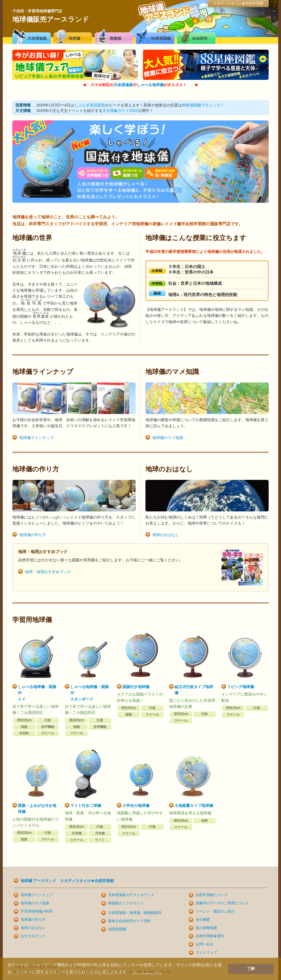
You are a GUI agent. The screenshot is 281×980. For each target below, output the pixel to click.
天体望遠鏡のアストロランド (131, 895)
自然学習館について (212, 895)
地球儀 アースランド (67, 881)
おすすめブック (33, 936)
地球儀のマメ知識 (168, 438)
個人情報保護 (206, 928)
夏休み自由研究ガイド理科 (130, 921)
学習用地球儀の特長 (37, 911)
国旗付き (136, 687)
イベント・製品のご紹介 (215, 911)
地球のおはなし (166, 535)
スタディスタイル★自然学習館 (238, 4)
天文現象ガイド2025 (120, 111)
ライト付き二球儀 (86, 806)
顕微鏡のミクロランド (126, 903)
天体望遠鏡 (123, 85)
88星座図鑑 (117, 929)
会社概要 (203, 920)
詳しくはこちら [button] (147, 972)
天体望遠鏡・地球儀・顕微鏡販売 (135, 913)
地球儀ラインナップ (36, 438)
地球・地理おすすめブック (48, 572)
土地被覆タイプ (194, 806)
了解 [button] (251, 969)
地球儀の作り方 (33, 535)
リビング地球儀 (240, 687)
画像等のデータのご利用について (222, 903)
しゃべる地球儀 (150, 85)
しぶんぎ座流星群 (90, 105)
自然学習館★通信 (210, 936)
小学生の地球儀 (136, 806)
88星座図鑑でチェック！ (203, 105)
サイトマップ (206, 953)
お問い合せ (205, 944)
